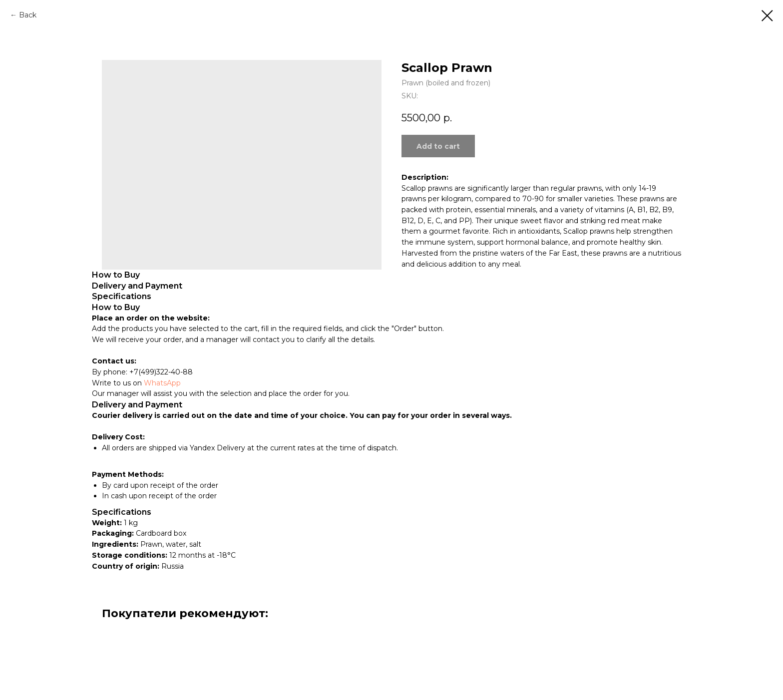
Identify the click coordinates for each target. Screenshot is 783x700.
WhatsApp (162, 383)
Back (28, 15)
